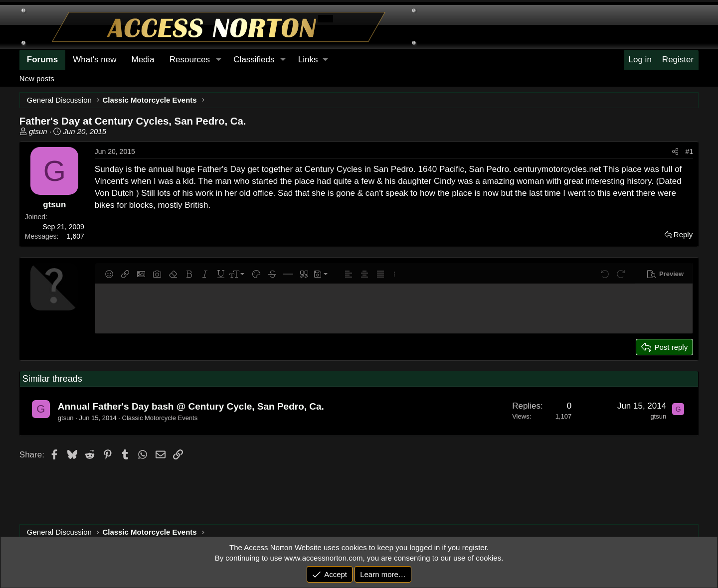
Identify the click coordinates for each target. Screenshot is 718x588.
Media (143, 60)
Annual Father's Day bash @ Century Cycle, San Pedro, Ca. (191, 406)
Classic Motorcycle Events (160, 418)
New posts (37, 78)
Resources (190, 60)
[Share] (675, 152)
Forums (42, 60)
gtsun (38, 131)
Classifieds (254, 60)
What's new (94, 60)
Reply (683, 234)
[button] (313, 60)
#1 (690, 151)
